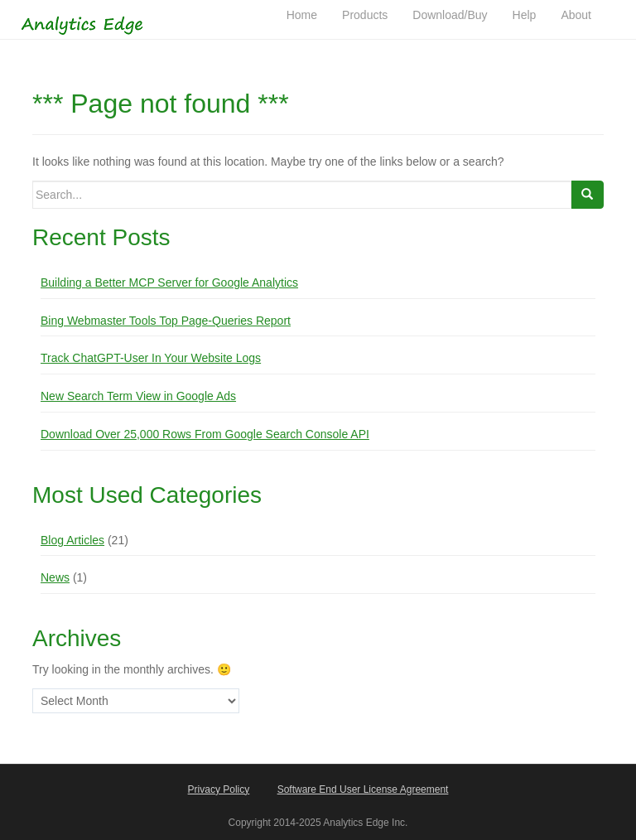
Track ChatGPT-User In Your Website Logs (151, 358)
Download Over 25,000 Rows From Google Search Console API (205, 434)
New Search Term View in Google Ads (138, 396)
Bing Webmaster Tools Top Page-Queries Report (166, 321)
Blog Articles (72, 540)
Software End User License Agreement (363, 789)
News (55, 577)
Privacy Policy (219, 789)
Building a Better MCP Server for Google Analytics (169, 282)
